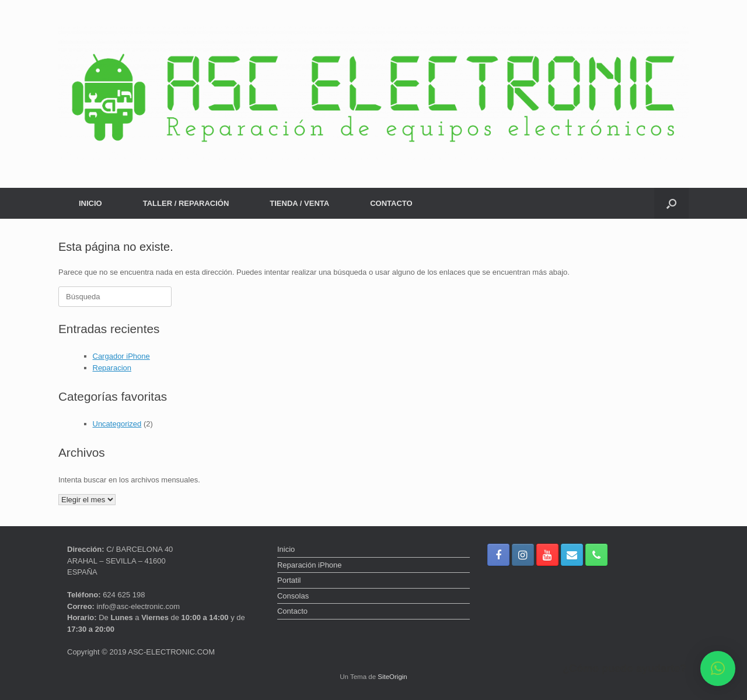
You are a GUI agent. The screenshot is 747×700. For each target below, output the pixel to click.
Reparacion (112, 368)
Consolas (293, 596)
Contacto (292, 611)
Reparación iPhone (310, 565)
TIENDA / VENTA (299, 203)
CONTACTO (391, 203)
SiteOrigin (392, 677)
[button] (671, 203)
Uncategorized (117, 424)
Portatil (289, 580)
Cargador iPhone (121, 356)
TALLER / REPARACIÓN (186, 203)
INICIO (90, 203)
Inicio (286, 549)
